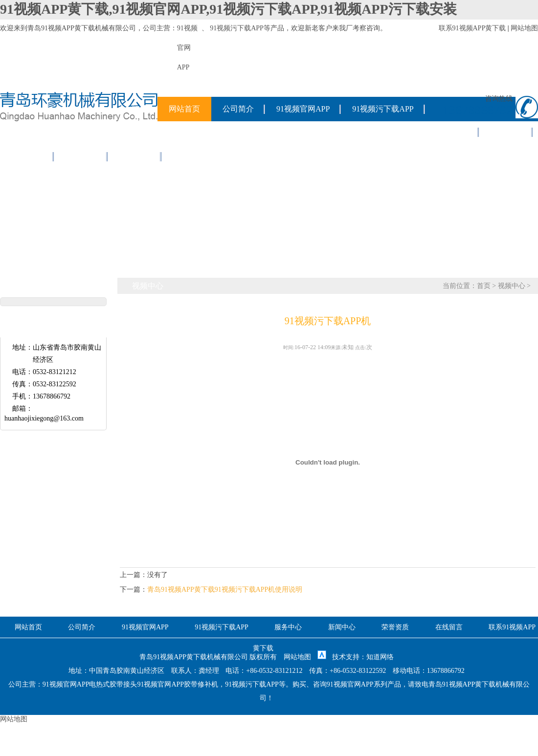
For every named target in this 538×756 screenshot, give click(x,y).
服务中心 (452, 132)
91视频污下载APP (237, 28)
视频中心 (134, 156)
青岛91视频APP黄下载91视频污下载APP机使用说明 (225, 589)
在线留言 (81, 156)
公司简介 (238, 109)
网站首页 (184, 109)
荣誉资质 (27, 156)
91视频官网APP (303, 109)
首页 (484, 286)
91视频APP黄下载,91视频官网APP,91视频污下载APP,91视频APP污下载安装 (228, 9)
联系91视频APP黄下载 (472, 28)
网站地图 (524, 28)
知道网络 (380, 657)
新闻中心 (506, 132)
